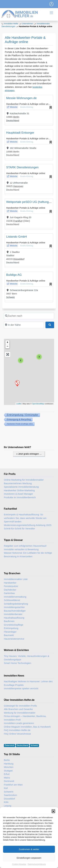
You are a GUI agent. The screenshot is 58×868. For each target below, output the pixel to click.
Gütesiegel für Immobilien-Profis (20, 706)
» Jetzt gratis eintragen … (29, 454)
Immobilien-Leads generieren (19, 723)
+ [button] (8, 342)
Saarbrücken (10, 795)
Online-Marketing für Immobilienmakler (24, 480)
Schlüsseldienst (12, 600)
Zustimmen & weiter (29, 858)
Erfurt (7, 774)
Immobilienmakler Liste (16, 579)
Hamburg (9, 764)
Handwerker (10, 583)
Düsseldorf (19, 259)
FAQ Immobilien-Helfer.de (17, 730)
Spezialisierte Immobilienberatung (21, 487)
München (9, 767)
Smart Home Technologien (17, 663)
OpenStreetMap (38, 404)
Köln (6, 802)
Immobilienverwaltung (15, 597)
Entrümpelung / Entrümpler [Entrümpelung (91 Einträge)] (23, 415)
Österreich (10, 745)
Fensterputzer (11, 586)
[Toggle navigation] (52, 4)
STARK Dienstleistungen (22, 167)
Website (14, 107)
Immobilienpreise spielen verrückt (21, 688)
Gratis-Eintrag (27, 107)
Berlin (16, 117)
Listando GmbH (16, 237)
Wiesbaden (10, 809)
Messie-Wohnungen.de (21, 98)
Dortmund (9, 781)
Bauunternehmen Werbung (18, 483)
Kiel (6, 788)
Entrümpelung (11, 628)
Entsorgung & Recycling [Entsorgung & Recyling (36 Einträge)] (19, 419)
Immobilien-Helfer (11, 24)
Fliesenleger (10, 632)
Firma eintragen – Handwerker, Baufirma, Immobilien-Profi (25, 718)
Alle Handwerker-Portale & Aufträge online (25, 40)
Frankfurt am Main (13, 785)
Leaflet (19, 404)
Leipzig (8, 806)
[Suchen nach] (29, 316)
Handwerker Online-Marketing (19, 490)
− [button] (8, 346)
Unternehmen (27, 24)
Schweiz (11, 297)
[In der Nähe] (24, 325)
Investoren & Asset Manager (18, 494)
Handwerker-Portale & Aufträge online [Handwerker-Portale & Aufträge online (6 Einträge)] (20, 424)
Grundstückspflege (14, 625)
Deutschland (13, 120)
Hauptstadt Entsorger (20, 133)
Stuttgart (8, 771)
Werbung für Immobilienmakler (20, 713)
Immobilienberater (13, 614)
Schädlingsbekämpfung (16, 604)
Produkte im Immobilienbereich (20, 497)
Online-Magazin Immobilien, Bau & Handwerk (27, 727)
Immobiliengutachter (14, 607)
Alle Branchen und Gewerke (18, 709)
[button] (53, 820)
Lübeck (8, 813)
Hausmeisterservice (14, 639)
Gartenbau (9, 593)
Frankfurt (18, 221)
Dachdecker (10, 590)
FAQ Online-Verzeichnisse (17, 734)
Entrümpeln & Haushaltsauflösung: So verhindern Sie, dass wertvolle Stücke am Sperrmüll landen (25, 518)
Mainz (7, 778)
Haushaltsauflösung (14, 618)
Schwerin (9, 792)
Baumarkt (9, 635)
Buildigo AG (14, 275)
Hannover (18, 186)
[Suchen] (50, 325)
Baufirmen (9, 621)
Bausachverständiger (15, 611)
